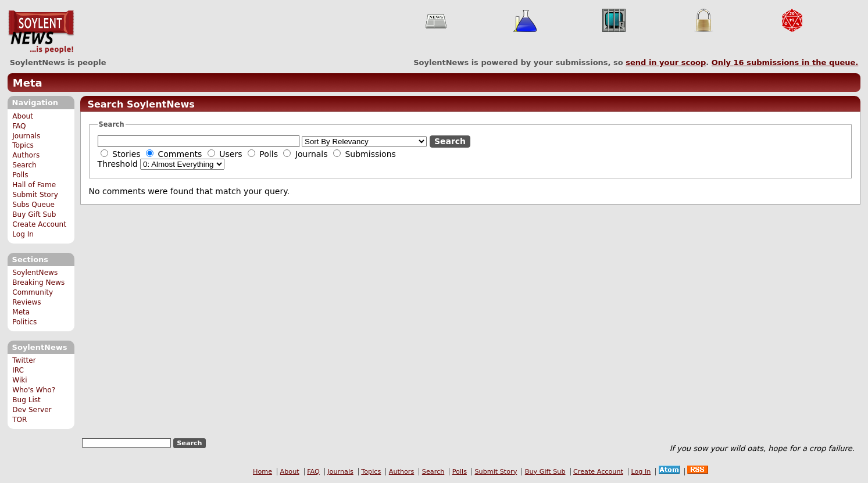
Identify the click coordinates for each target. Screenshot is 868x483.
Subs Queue (33, 205)
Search (24, 165)
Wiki (19, 380)
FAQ (19, 126)
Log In (23, 234)
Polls (20, 175)
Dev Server (32, 410)
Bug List (26, 400)
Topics (23, 145)
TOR (19, 420)
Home (262, 472)
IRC (18, 370)
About (23, 116)
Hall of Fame (34, 185)
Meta (28, 83)
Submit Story (35, 195)
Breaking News (38, 282)
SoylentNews (41, 32)
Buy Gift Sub (34, 214)
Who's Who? (34, 390)
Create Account (39, 224)
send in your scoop (666, 62)
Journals (26, 136)
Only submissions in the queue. (785, 62)
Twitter (24, 360)
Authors (26, 155)
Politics (24, 322)
